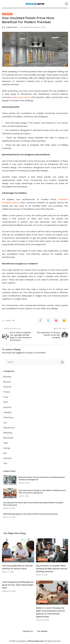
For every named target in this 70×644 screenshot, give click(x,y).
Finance (7, 392)
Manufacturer (9, 428)
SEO (5, 453)
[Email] (64, 321)
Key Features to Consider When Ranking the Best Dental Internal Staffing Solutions (52, 568)
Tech (5, 463)
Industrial (7, 407)
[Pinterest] (56, 321)
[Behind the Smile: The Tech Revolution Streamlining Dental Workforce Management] (10, 480)
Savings (7, 448)
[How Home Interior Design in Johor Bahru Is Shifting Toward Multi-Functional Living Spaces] (10, 493)
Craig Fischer (12, 27)
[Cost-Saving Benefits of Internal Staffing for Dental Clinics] (18, 550)
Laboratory (8, 417)
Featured (7, 387)
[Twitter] (48, 321)
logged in (20, 353)
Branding (7, 377)
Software (7, 458)
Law (5, 422)
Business (7, 14)
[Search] (66, 4)
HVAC (6, 402)
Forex (6, 397)
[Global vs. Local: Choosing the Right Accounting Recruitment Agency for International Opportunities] (52, 592)
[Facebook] (40, 321)
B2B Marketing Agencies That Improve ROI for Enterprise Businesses (31, 514)
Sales (6, 443)
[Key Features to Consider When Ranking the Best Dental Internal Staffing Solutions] (52, 550)
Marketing (8, 433)
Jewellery (7, 412)
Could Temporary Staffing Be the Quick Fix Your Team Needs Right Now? (17, 585)
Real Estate (8, 438)
